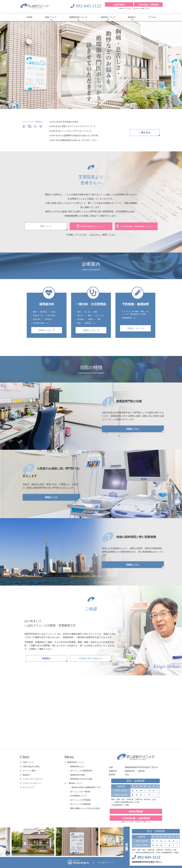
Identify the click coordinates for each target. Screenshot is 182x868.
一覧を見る (145, 133)
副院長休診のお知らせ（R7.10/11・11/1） (79, 140)
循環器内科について (78, 17)
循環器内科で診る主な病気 (81, 779)
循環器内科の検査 (77, 775)
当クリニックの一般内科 (80, 792)
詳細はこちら (47, 330)
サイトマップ (28, 787)
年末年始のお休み (71, 122)
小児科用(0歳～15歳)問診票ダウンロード (136, 226)
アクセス (152, 17)
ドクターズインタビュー (91, 658)
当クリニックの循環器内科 (81, 771)
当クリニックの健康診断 (80, 804)
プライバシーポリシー (32, 783)
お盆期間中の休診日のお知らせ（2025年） (81, 135)
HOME (29, 17)
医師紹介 (132, 17)
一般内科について (107, 17)
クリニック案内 (29, 771)
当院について (51, 17)
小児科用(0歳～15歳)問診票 (148, 5)
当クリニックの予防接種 (80, 800)
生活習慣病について (78, 796)
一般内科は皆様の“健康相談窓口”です (86, 787)
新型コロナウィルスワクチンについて (79, 126)
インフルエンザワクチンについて (77, 131)
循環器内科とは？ (77, 766)
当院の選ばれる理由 (31, 766)
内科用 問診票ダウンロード (91, 226)
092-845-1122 (88, 6)
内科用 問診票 (119, 5)
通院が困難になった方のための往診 (85, 808)
